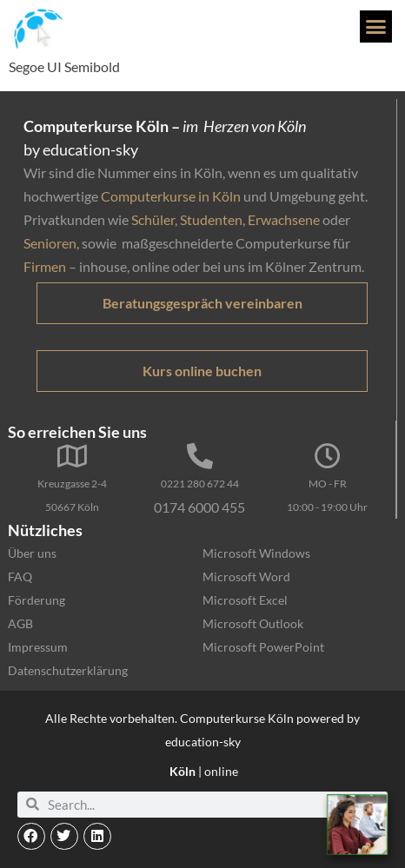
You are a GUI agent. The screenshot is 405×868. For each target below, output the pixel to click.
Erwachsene (284, 219)
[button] (376, 27)
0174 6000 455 (199, 507)
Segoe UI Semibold (64, 66)
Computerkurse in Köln (171, 196)
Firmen (45, 266)
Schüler (153, 219)
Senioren (50, 243)
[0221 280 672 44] (200, 456)
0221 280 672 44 (200, 484)
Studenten (211, 219)
